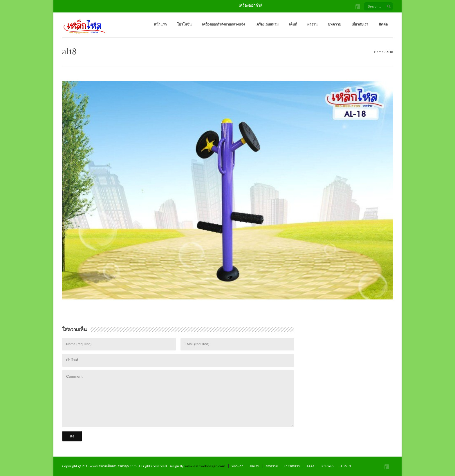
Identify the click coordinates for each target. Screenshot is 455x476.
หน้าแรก (160, 24)
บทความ (335, 24)
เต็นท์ (293, 24)
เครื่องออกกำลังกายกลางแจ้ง (223, 24)
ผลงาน (312, 24)
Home (379, 52)
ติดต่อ (383, 24)
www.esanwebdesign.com (205, 466)
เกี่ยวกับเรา (360, 24)
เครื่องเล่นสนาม (267, 24)
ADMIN (346, 466)
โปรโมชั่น (184, 24)
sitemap (327, 466)
